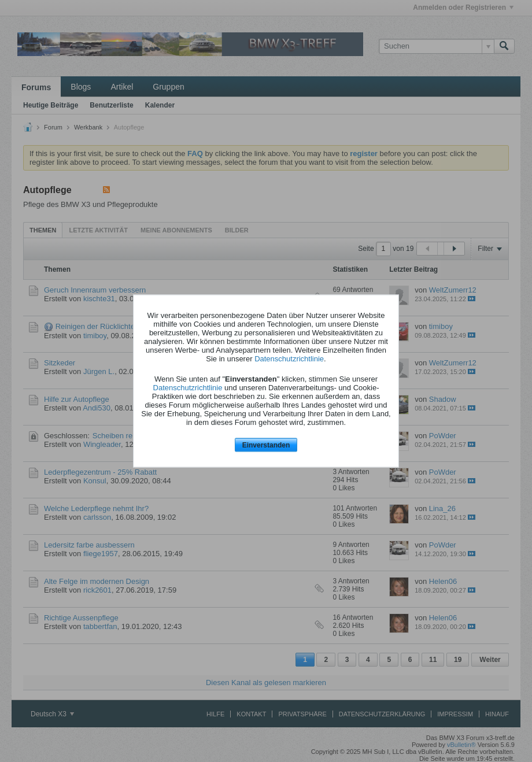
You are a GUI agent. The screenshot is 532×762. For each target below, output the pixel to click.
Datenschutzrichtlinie (289, 358)
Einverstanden (266, 445)
